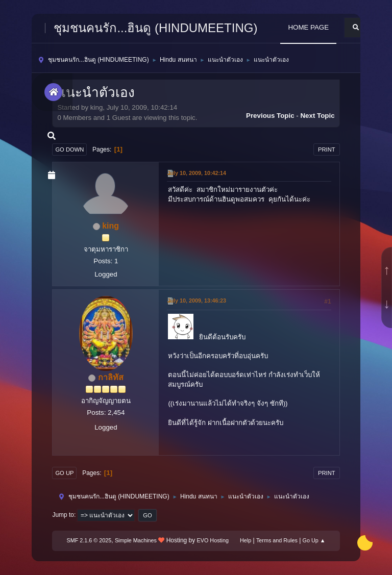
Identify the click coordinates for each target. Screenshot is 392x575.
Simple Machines (136, 540)
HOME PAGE (308, 27)
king (111, 226)
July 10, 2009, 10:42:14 (197, 173)
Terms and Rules (277, 540)
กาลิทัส (111, 377)
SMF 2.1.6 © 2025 (89, 540)
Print (327, 149)
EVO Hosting (213, 540)
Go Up (64, 473)
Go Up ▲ (314, 540)
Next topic (317, 116)
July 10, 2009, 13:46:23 (197, 301)
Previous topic (270, 116)
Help (246, 540)
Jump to (63, 515)
